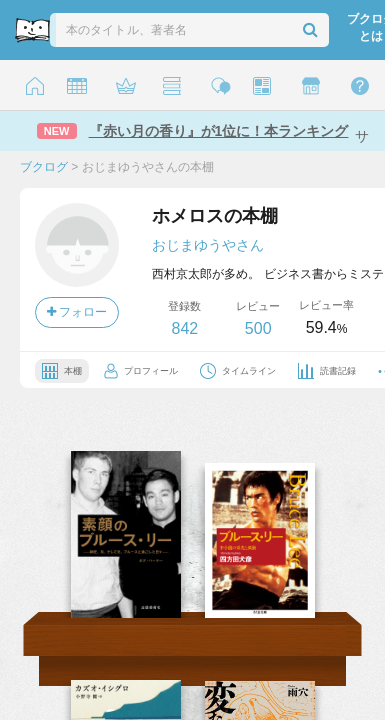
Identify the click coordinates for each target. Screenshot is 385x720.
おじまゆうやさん (208, 245)
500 (258, 328)
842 (184, 328)
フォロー (77, 312)
